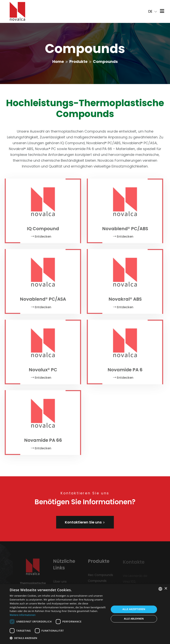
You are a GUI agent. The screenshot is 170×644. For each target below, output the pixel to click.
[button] (58, 638)
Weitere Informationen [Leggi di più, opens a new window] (23, 615)
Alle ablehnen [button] (134, 619)
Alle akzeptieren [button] (134, 609)
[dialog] (85, 614)
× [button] (166, 589)
